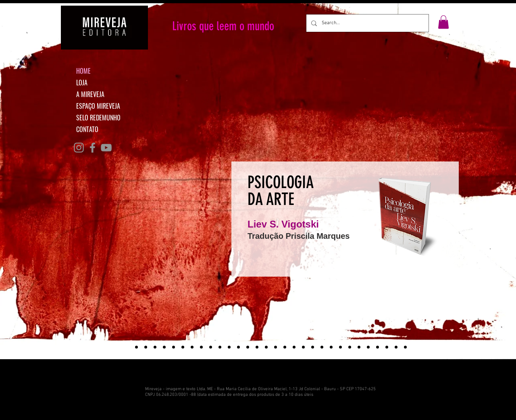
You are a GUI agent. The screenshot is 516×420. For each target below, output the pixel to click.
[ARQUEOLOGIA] (248, 347)
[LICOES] (174, 347)
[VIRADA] (238, 347)
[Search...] (367, 23)
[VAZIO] (378, 347)
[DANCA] (211, 347)
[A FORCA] (294, 347)
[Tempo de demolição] (136, 347)
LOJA (82, 83)
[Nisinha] (183, 347)
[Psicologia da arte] (127, 347)
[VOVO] (350, 347)
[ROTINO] (396, 347)
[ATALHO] (368, 347)
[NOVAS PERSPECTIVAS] (201, 347)
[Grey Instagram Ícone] (79, 148)
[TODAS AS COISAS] (220, 347)
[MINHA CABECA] (192, 347)
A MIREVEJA (90, 94)
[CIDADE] (313, 347)
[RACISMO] (257, 347)
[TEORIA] (276, 347)
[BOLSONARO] (303, 347)
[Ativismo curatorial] (146, 347)
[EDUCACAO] (322, 347)
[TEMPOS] (359, 347)
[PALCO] (331, 347)
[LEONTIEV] (340, 347)
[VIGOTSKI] (266, 347)
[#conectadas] (164, 347)
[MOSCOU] (285, 347)
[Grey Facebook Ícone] (93, 148)
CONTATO (87, 129)
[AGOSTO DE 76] (229, 347)
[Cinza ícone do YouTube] (106, 148)
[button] (443, 22)
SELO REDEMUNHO (98, 118)
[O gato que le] (155, 347)
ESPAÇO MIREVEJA (98, 106)
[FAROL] (387, 347)
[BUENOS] (405, 347)
